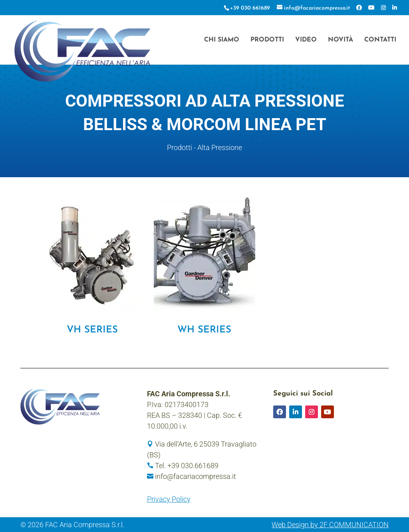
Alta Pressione (220, 147)
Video (306, 40)
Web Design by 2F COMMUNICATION (330, 525)
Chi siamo (222, 40)
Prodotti (267, 40)
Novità (341, 40)
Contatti (380, 40)
